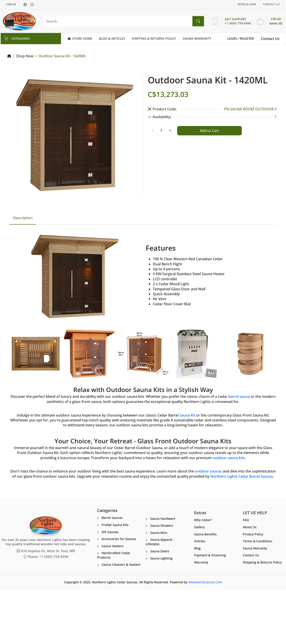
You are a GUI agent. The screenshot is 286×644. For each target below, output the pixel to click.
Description (23, 261)
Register (247, 38)
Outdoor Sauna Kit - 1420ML (62, 56)
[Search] (122, 21)
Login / (233, 38)
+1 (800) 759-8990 (238, 23)
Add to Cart (209, 131)
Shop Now (25, 56)
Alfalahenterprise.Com (205, 636)
